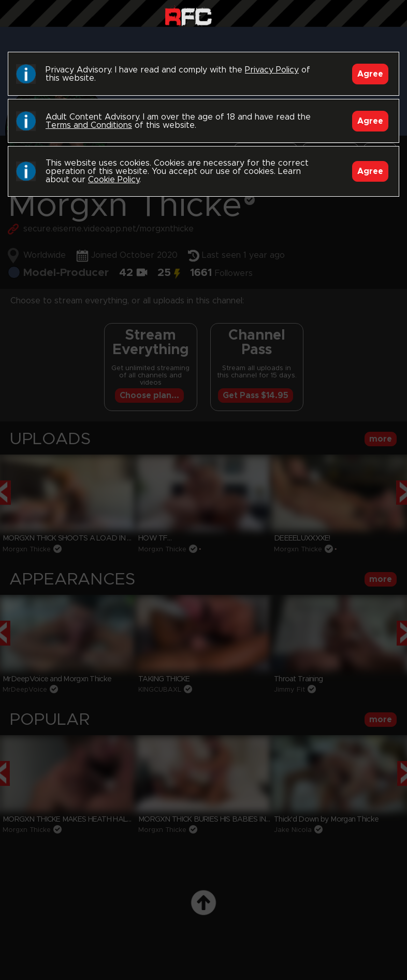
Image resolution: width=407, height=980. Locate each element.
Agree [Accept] (370, 74)
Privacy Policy (272, 70)
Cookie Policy (114, 180)
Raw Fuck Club (188, 16)
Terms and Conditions (89, 125)
